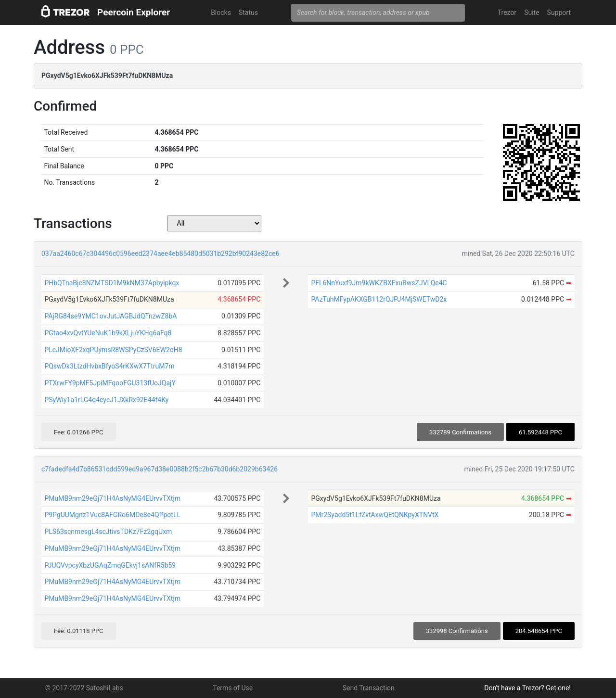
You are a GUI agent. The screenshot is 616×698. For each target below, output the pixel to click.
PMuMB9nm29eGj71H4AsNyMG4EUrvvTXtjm (112, 498)
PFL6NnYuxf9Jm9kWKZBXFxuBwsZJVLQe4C (379, 283)
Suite (532, 13)
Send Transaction (369, 688)
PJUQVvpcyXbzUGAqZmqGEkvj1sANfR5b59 (110, 565)
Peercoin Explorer (134, 12)
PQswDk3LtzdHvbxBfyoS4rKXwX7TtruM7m (109, 366)
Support (559, 13)
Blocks (221, 13)
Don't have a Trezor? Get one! (527, 688)
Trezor (507, 13)
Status (248, 13)
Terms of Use (233, 688)
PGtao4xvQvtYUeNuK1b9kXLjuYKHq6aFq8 (108, 333)
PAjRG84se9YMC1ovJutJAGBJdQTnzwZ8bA (110, 316)
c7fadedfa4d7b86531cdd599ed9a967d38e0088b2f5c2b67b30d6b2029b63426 (160, 469)
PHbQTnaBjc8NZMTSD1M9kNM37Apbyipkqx (112, 283)
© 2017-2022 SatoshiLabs (84, 688)
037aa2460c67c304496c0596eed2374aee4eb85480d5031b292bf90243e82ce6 (160, 254)
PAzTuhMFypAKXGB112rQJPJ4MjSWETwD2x (379, 299)
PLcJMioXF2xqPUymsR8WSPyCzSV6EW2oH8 (113, 350)
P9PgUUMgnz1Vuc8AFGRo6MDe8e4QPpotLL (112, 515)
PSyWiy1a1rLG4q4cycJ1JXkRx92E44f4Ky (106, 400)
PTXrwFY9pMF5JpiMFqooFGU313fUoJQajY (110, 383)
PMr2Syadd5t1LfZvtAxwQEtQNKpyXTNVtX (375, 515)
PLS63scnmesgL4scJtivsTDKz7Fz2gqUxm (108, 532)
